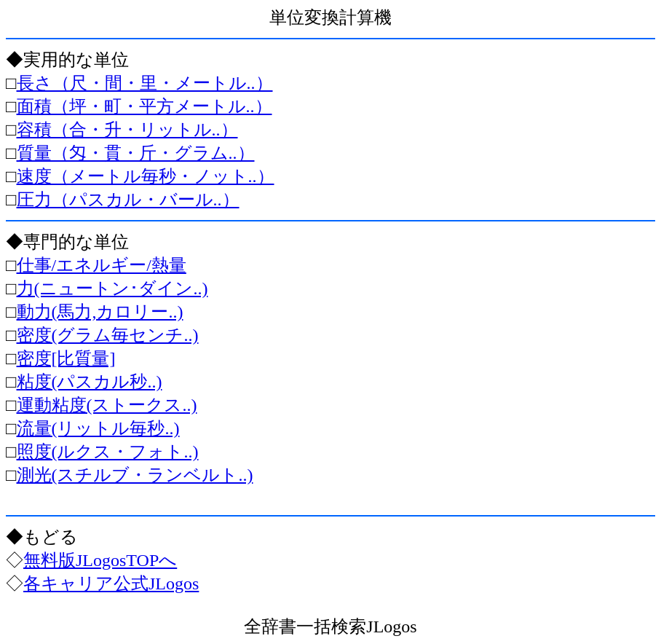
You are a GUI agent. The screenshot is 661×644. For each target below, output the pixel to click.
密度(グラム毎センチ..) (108, 335)
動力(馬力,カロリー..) (100, 312)
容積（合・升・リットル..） (127, 130)
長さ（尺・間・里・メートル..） (145, 83)
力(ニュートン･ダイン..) (112, 288)
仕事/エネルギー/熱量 (102, 265)
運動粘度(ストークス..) (107, 405)
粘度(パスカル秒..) (90, 382)
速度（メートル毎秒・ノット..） (146, 176)
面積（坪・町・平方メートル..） (145, 106)
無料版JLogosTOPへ (100, 560)
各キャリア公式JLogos (111, 584)
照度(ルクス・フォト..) (108, 452)
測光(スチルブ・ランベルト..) (135, 475)
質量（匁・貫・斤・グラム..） (136, 153)
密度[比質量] (66, 358)
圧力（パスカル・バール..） (128, 200)
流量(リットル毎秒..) (98, 428)
